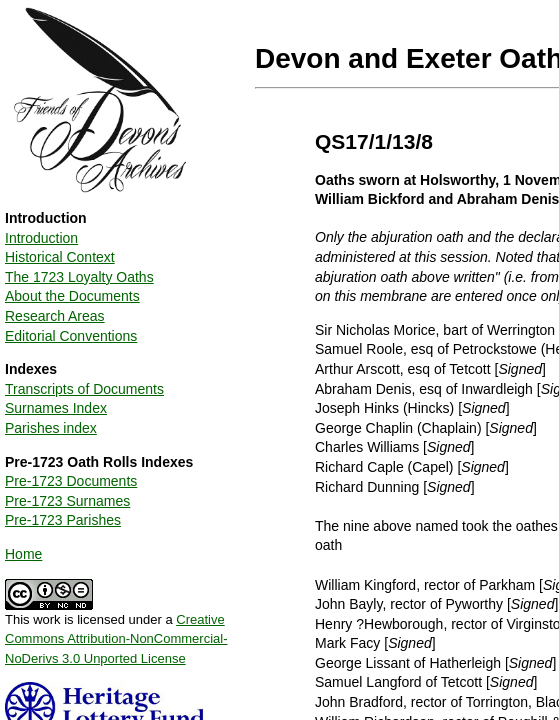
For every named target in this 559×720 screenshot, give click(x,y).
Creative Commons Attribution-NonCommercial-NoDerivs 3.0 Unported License (116, 639)
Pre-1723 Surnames (67, 501)
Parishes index (51, 428)
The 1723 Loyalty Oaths (79, 277)
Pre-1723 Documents (71, 481)
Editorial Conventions (71, 336)
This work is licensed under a (116, 632)
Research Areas (55, 316)
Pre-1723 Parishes (63, 520)
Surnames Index (56, 408)
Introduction (41, 238)
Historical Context (60, 257)
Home (23, 554)
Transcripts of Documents (84, 389)
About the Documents (72, 296)
